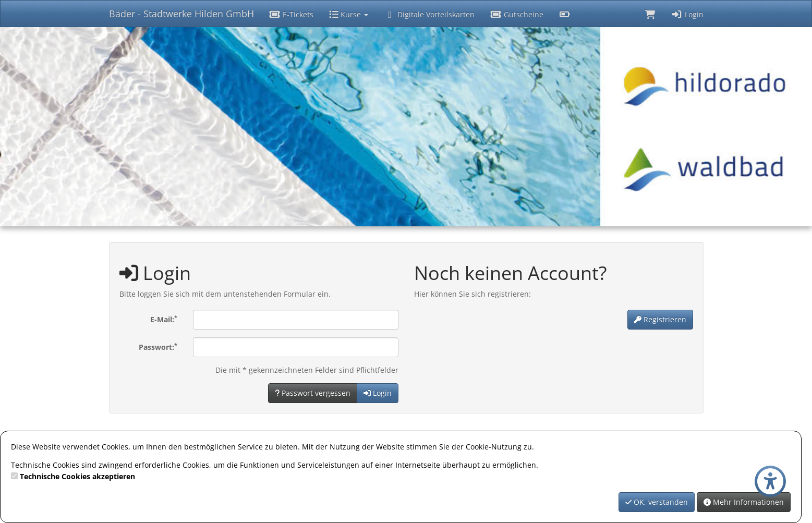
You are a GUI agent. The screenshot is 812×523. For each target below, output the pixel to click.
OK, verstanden (657, 502)
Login (687, 14)
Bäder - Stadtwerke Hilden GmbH (181, 14)
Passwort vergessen (313, 393)
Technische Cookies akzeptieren (77, 476)
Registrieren (660, 319)
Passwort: (158, 347)
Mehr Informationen (744, 502)
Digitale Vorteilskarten (429, 14)
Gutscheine (517, 14)
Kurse (349, 14)
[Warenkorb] (650, 14)
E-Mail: (164, 319)
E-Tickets (292, 14)
